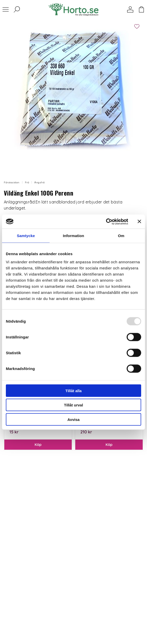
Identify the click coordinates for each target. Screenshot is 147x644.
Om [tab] (121, 236)
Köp (38, 445)
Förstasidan (12, 182)
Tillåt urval (74, 405)
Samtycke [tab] (26, 236)
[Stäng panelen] (139, 222)
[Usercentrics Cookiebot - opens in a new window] (106, 222)
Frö (27, 182)
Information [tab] (73, 236)
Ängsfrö (40, 182)
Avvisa (73, 419)
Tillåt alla (73, 390)
